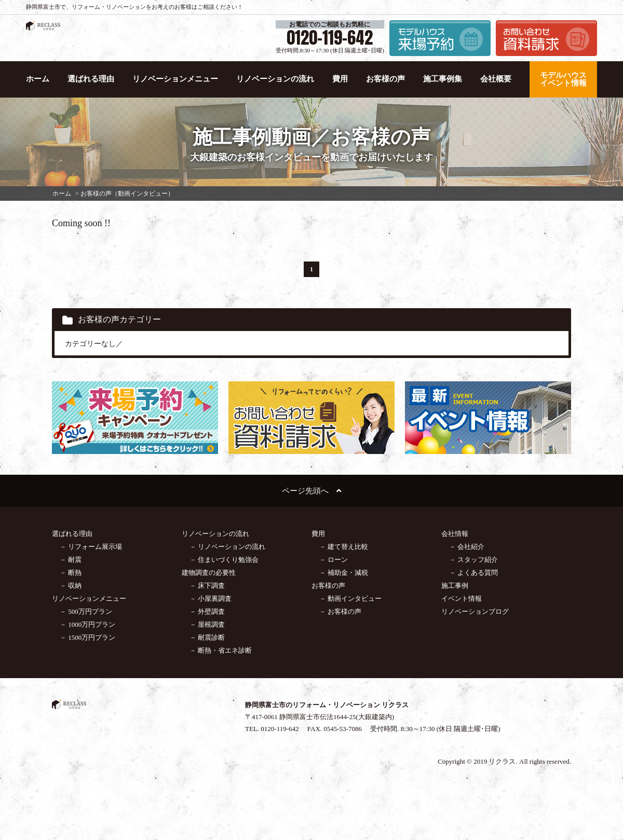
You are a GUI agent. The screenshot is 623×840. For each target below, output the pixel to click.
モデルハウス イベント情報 (563, 79)
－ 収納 (71, 586)
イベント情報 (462, 598)
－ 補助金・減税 (344, 573)
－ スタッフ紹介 (473, 560)
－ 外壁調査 (207, 611)
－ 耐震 (71, 560)
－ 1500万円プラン (87, 637)
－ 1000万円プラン (87, 624)
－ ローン (334, 560)
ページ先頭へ (311, 491)
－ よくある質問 (473, 573)
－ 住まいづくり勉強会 (224, 560)
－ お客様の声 (340, 611)
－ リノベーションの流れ (227, 547)
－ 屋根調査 (207, 624)
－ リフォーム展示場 (91, 547)
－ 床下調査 (207, 586)
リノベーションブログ (475, 611)
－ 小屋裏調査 (211, 598)
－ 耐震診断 (207, 637)
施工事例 (455, 586)
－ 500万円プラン (86, 611)
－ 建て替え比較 (344, 547)
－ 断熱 (71, 573)
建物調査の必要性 (209, 573)
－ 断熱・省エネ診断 (221, 650)
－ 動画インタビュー (350, 598)
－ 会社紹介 (467, 547)
